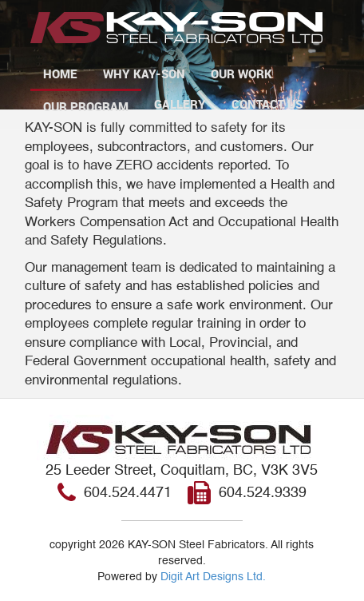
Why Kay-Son (144, 74)
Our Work (241, 74)
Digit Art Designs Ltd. (213, 577)
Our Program (86, 106)
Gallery (180, 104)
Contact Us (267, 104)
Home (60, 74)
